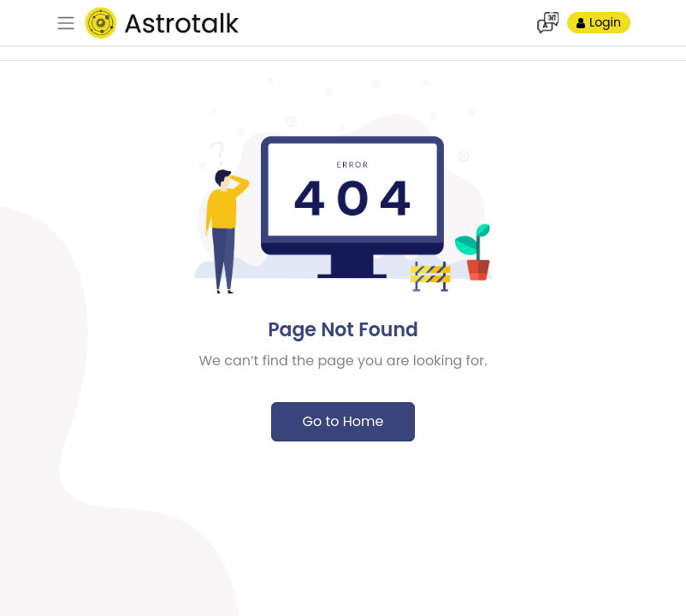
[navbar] (66, 23)
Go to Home (343, 421)
